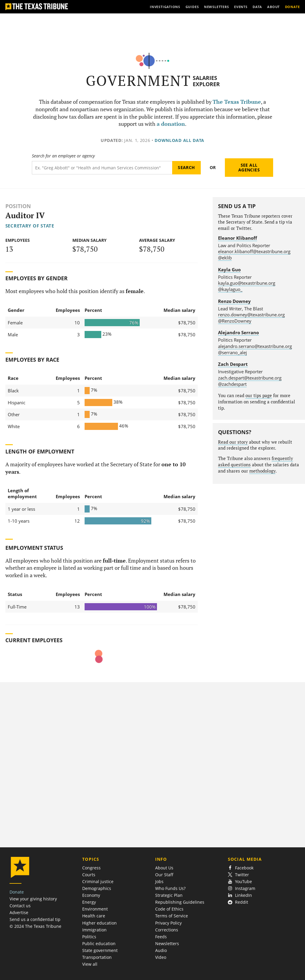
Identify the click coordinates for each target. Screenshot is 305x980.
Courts (89, 875)
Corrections (167, 930)
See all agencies (249, 167)
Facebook (241, 868)
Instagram (242, 888)
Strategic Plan (169, 895)
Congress (91, 868)
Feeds (161, 937)
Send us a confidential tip (35, 919)
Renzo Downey (234, 301)
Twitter (238, 875)
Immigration (94, 930)
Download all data (179, 140)
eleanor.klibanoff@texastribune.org (254, 251)
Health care (94, 916)
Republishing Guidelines (180, 902)
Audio (161, 950)
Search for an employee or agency (63, 156)
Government (138, 81)
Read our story (233, 442)
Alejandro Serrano (238, 332)
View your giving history (33, 899)
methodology (262, 471)
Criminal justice (98, 881)
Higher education (99, 923)
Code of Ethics (169, 909)
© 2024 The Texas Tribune (35, 926)
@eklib (225, 258)
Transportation (97, 957)
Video (161, 957)
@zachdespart (232, 384)
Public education (99, 943)
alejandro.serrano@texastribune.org (255, 346)
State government (100, 950)
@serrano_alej (232, 352)
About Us (164, 868)
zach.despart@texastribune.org (250, 378)
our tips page (259, 395)
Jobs (159, 881)
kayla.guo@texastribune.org (247, 283)
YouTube (240, 881)
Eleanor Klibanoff (238, 238)
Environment (95, 909)
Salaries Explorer (206, 81)
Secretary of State (30, 226)
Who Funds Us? (170, 888)
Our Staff (164, 875)
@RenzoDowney (235, 321)
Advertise (19, 912)
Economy (91, 895)
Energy (89, 902)
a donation (171, 124)
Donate (17, 892)
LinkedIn (240, 895)
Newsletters (167, 943)
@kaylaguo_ (230, 289)
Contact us (20, 906)
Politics (89, 937)
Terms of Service (172, 916)
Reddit (238, 902)
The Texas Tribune (237, 102)
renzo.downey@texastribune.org (251, 315)
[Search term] (102, 168)
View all (90, 964)
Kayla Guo (229, 270)
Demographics (97, 888)
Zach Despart (233, 364)
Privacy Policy (168, 923)
